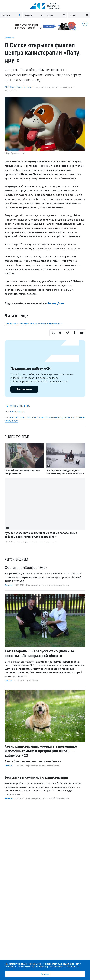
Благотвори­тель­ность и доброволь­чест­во (36, 542)
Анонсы (9, 585)
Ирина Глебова (24, 87)
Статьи (8, 680)
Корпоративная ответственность (43, 766)
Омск (13, 406)
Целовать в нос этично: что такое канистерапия (33, 324)
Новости (9, 38)
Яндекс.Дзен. (56, 304)
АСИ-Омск (10, 87)
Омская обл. (23, 406)
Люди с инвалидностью (46, 87)
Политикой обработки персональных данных (56, 967)
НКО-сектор (32, 680)
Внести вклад (24, 389)
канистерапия (17, 412)
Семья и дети (66, 87)
